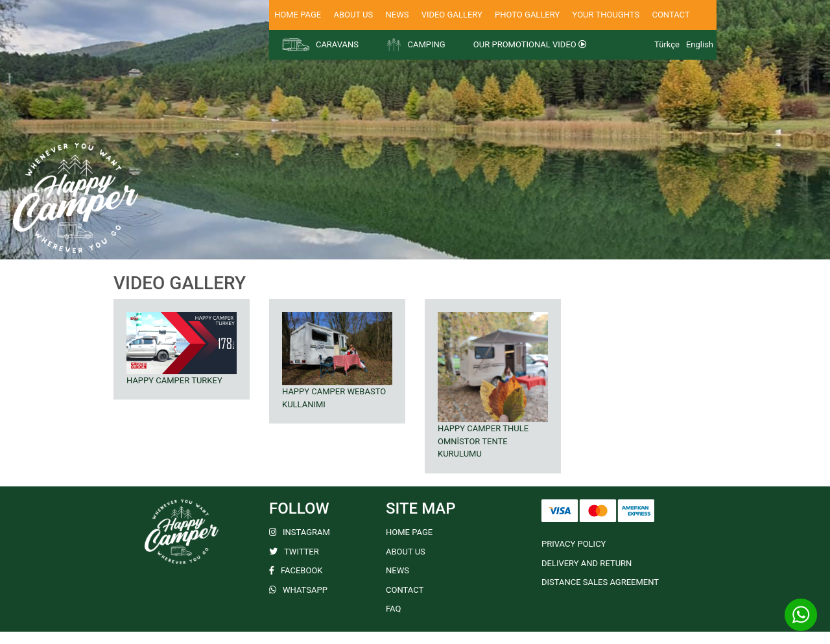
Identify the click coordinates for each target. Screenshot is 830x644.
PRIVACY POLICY (574, 544)
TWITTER (294, 552)
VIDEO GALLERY (452, 15)
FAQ (393, 609)
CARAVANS (320, 45)
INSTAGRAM (300, 532)
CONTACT (670, 15)
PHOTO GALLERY (527, 15)
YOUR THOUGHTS (606, 15)
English (700, 44)
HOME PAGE (298, 15)
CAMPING (416, 45)
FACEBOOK (296, 570)
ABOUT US (353, 15)
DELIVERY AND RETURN (587, 563)
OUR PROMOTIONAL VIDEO (530, 44)
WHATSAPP (298, 590)
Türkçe (667, 44)
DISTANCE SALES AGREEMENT (600, 582)
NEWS (397, 15)
